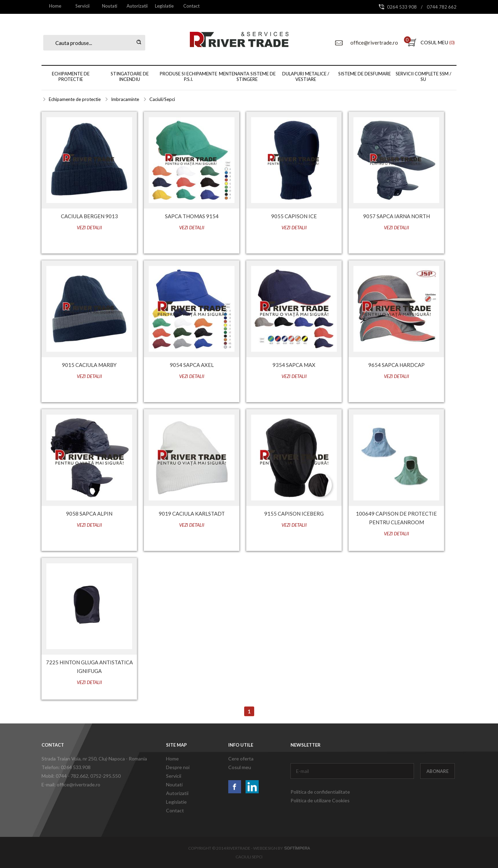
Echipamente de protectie (71, 76)
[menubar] (123, 6)
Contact (191, 6)
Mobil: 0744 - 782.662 (65, 776)
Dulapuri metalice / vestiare (306, 76)
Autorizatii (137, 6)
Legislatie (164, 6)
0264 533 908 (402, 7)
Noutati (110, 6)
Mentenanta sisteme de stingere (247, 76)
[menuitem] (55, 6)
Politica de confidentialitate (320, 792)
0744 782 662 (442, 7)
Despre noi (178, 767)
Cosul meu (240, 767)
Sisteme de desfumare (365, 74)
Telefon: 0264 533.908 (66, 767)
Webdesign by (282, 848)
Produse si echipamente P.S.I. (188, 76)
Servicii (82, 6)
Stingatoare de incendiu (130, 76)
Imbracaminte (125, 99)
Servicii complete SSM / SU (423, 76)
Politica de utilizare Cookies (320, 800)
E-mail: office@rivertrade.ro (71, 784)
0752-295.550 (105, 776)
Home (55, 6)
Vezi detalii (89, 228)
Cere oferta (241, 759)
